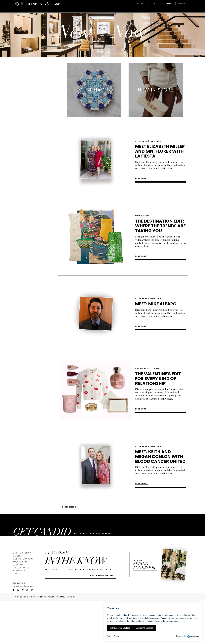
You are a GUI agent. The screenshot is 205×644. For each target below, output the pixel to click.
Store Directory (22, 596)
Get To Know (142, 161)
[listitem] (94, 110)
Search (168, 4)
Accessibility (20, 605)
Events (76, 10)
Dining (24, 110)
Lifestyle (26, 107)
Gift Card (183, 4)
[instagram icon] (28, 633)
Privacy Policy (21, 611)
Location (18, 608)
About (58, 10)
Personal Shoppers (130, 10)
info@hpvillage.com (24, 629)
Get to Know (29, 99)
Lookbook (158, 10)
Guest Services (99, 10)
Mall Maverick (68, 640)
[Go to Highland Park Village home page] (37, 4)
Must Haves (28, 92)
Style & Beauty (31, 103)
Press (16, 617)
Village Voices (157, 161)
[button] (145, 4)
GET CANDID (42, 554)
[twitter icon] (19, 633)
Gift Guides (28, 114)
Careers (17, 599)
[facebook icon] (15, 633)
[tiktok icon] (33, 633)
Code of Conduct (23, 602)
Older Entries (69, 527)
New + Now (181, 10)
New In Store (29, 96)
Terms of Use (20, 614)
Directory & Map (34, 10)
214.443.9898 (20, 626)
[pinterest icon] (24, 633)
